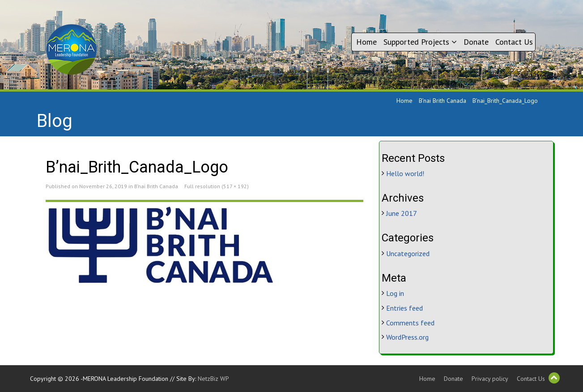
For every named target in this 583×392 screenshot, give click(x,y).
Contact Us (514, 42)
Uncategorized (408, 253)
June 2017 (402, 213)
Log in (395, 293)
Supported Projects (420, 42)
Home (366, 42)
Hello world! (405, 173)
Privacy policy (490, 379)
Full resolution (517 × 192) (217, 186)
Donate (476, 42)
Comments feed (410, 323)
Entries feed (404, 308)
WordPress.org (407, 337)
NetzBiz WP (213, 379)
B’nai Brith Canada (443, 101)
